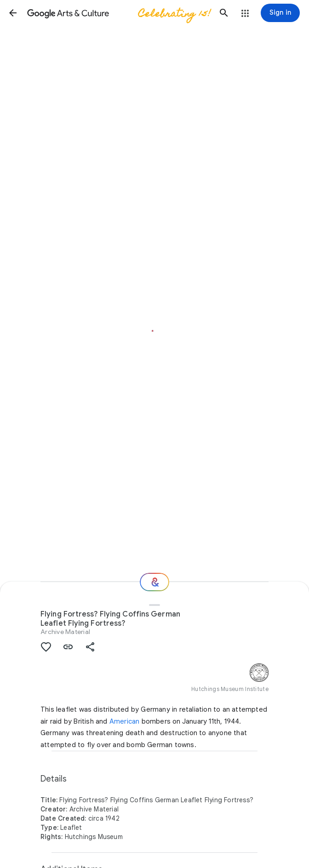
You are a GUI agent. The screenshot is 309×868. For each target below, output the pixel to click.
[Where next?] (154, 582)
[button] (13, 13)
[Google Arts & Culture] (118, 13)
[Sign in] (280, 13)
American (125, 721)
